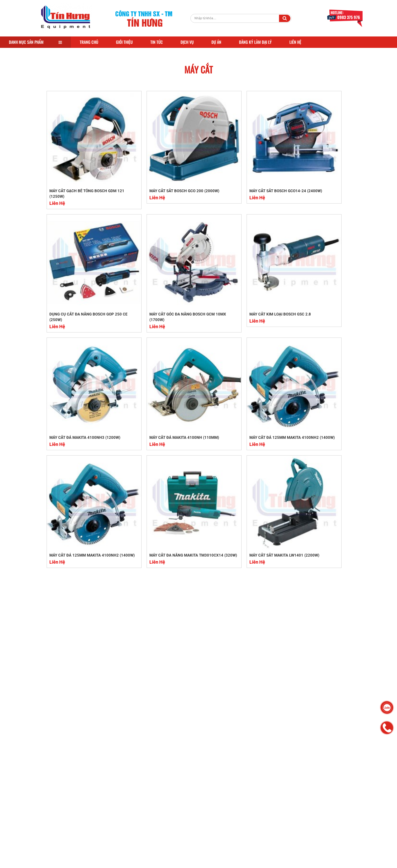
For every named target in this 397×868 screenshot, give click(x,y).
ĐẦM (162, 810)
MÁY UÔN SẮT (207, 772)
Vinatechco (141, 862)
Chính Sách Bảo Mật (250, 829)
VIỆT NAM (211, 799)
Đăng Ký (335, 732)
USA (162, 804)
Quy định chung (246, 791)
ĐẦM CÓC (179, 810)
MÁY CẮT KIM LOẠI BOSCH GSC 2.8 (157, 269)
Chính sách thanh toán (251, 799)
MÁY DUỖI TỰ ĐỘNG (201, 778)
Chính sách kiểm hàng (251, 837)
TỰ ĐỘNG (202, 820)
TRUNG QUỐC (170, 788)
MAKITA (214, 783)
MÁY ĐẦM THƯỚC (210, 767)
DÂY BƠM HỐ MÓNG (175, 767)
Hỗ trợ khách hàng (248, 768)
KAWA (164, 820)
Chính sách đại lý (247, 783)
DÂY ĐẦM (220, 810)
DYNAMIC (182, 820)
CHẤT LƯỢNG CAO (200, 794)
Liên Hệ (295, 42)
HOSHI (212, 815)
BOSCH (196, 783)
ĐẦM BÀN (200, 810)
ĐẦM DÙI (213, 804)
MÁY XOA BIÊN (187, 799)
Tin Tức (157, 42)
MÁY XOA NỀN (197, 788)
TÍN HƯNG (167, 815)
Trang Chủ (89, 42)
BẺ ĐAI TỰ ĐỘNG (172, 783)
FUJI (184, 815)
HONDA (194, 804)
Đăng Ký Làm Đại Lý (255, 42)
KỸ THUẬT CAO (171, 825)
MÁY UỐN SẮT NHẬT (175, 772)
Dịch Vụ (187, 42)
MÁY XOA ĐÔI (169, 794)
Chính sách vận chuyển (252, 776)
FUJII (197, 815)
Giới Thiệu (124, 42)
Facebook (297, 767)
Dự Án (216, 42)
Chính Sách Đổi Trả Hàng (254, 821)
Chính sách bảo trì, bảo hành (252, 810)
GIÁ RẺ (164, 799)
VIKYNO (177, 804)
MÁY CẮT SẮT (169, 778)
